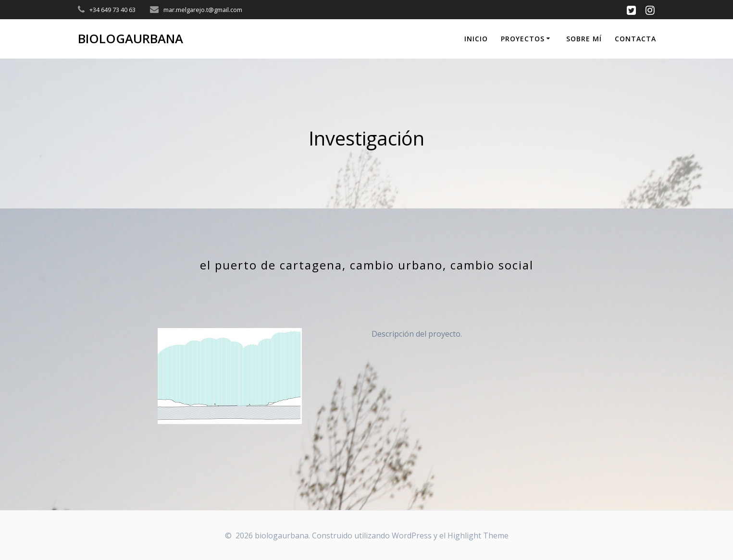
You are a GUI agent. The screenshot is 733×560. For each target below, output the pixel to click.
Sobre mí (584, 39)
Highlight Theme (478, 536)
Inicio (476, 39)
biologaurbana (130, 39)
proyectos (523, 39)
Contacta (635, 39)
